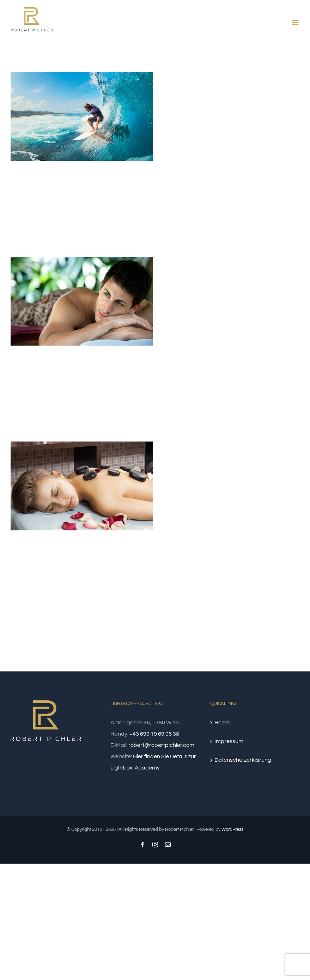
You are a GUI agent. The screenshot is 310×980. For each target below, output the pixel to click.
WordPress (232, 829)
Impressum (229, 741)
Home (222, 723)
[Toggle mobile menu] (296, 22)
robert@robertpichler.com (161, 745)
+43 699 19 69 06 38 (154, 734)
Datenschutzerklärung (243, 760)
